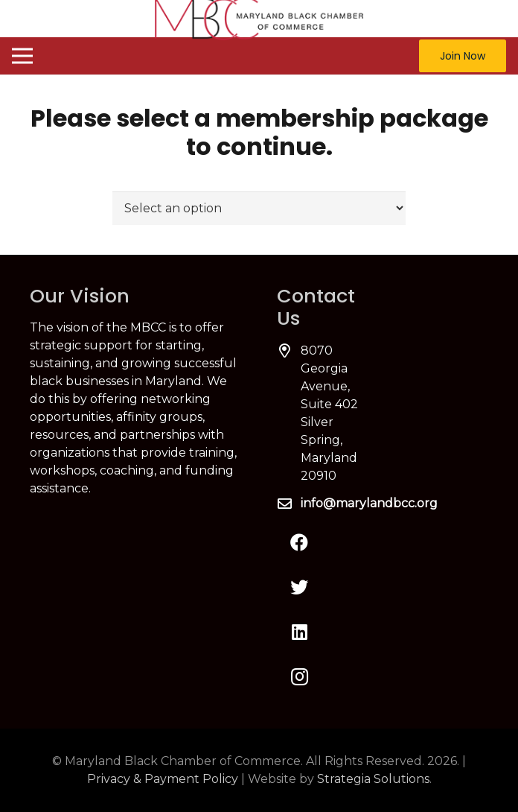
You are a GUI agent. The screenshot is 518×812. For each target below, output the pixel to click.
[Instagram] (299, 676)
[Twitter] (299, 587)
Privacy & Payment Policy (163, 779)
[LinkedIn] (299, 632)
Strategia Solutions (373, 779)
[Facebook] (299, 542)
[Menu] (22, 56)
